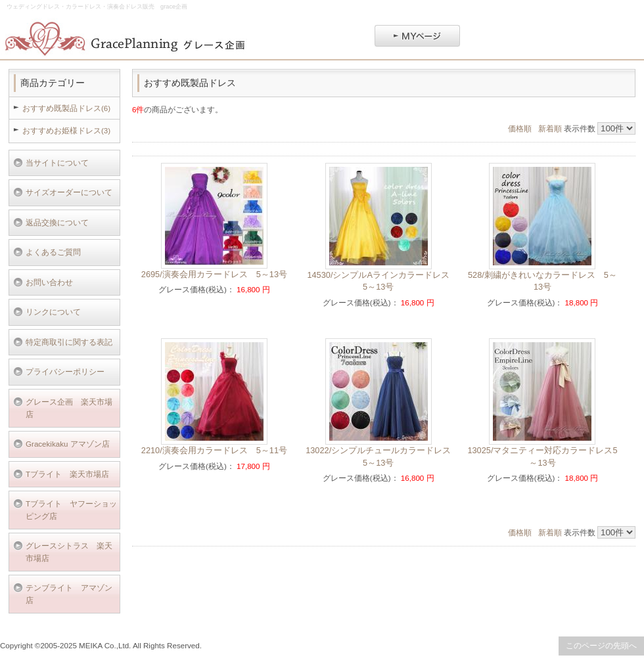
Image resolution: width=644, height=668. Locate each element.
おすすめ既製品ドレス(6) (66, 108)
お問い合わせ (49, 282)
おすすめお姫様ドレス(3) (66, 130)
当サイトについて (57, 163)
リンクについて (53, 312)
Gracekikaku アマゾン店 (68, 444)
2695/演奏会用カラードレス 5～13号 (214, 274)
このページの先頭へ (601, 645)
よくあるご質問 (53, 252)
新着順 (550, 128)
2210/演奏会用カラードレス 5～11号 (214, 450)
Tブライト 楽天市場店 (67, 474)
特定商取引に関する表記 (69, 342)
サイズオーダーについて (69, 192)
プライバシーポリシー (65, 371)
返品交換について (57, 222)
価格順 (520, 128)
